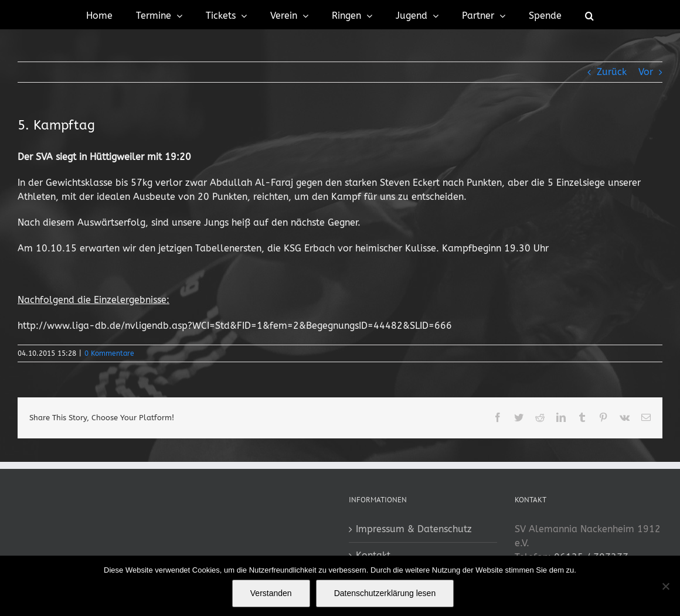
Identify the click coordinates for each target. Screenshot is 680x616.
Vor (646, 72)
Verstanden (271, 593)
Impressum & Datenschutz (414, 529)
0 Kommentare (109, 353)
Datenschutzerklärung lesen (385, 593)
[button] (589, 15)
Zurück (612, 72)
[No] (665, 586)
